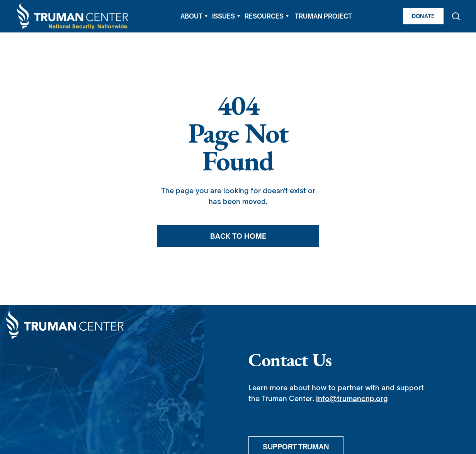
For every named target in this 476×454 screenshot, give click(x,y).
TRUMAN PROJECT (323, 16)
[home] (73, 16)
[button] (194, 16)
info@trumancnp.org (352, 398)
